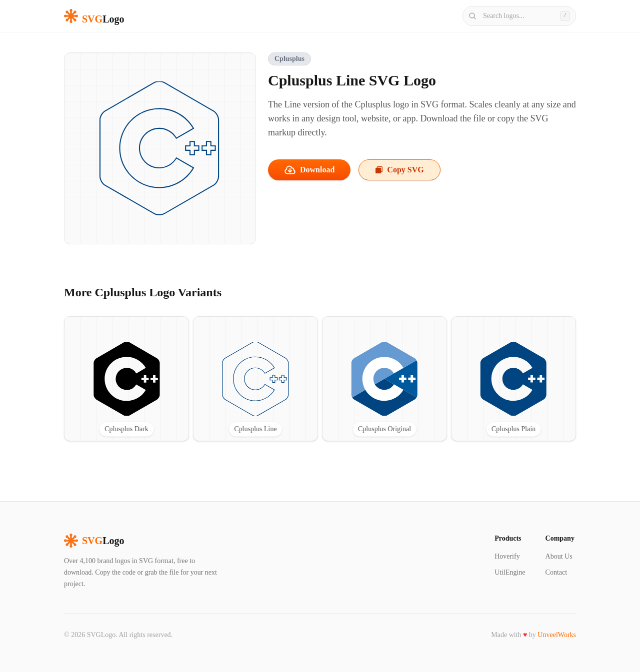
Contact (556, 572)
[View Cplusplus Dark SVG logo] (126, 379)
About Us (559, 556)
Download (309, 170)
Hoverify (507, 556)
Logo (94, 541)
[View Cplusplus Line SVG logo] (255, 379)
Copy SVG (399, 170)
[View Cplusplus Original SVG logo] (384, 379)
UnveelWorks (557, 635)
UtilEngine (510, 572)
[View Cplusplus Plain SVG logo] (513, 379)
